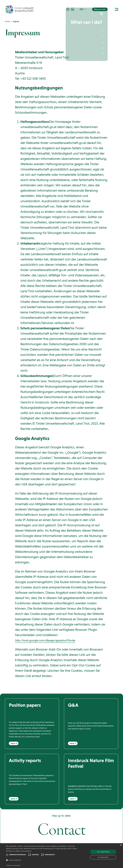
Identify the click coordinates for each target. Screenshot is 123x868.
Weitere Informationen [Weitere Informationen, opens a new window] (23, 851)
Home (7, 21)
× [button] (121, 845)
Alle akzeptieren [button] (103, 852)
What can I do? (100, 10)
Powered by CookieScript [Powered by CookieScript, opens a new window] (13, 866)
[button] (83, 10)
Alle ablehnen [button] (103, 857)
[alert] (61, 856)
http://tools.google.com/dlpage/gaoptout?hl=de (50, 640)
